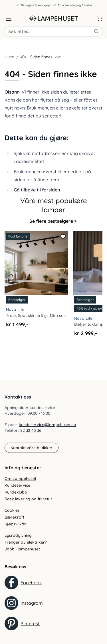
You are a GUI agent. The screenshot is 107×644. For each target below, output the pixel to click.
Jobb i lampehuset (22, 549)
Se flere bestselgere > (53, 221)
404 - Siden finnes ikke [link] (41, 57)
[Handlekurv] (100, 18)
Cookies (12, 510)
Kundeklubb (16, 492)
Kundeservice (17, 485)
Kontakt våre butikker (32, 448)
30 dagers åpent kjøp (32, 5)
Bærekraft (14, 517)
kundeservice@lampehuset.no (48, 425)
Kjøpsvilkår (15, 524)
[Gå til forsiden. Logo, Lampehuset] (54, 18)
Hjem (10, 57)
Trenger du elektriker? (26, 542)
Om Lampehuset (20, 478)
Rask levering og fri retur (72, 5)
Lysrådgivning (18, 535)
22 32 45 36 (31, 430)
